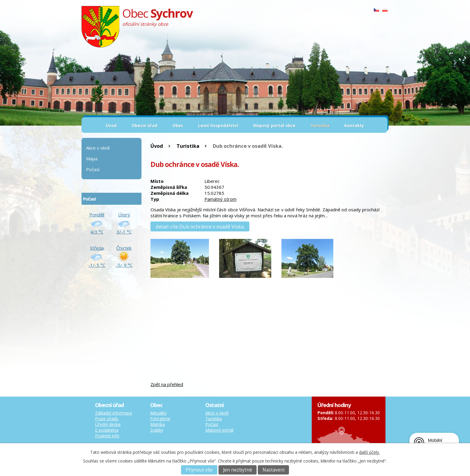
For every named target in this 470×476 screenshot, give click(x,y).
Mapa (92, 159)
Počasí (93, 169)
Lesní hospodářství (218, 126)
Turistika (320, 126)
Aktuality (158, 413)
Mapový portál (219, 430)
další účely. (369, 452)
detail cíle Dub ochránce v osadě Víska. (200, 226)
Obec (178, 126)
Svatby (157, 430)
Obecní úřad (144, 126)
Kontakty (354, 126)
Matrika (158, 424)
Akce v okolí (98, 148)
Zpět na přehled (167, 384)
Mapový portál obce (274, 126)
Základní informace (114, 413)
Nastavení (274, 470)
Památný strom (220, 199)
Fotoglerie (160, 419)
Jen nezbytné (238, 470)
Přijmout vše (199, 470)
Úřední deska (108, 424)
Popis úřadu (107, 419)
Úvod (111, 126)
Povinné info (107, 436)
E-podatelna (107, 430)
